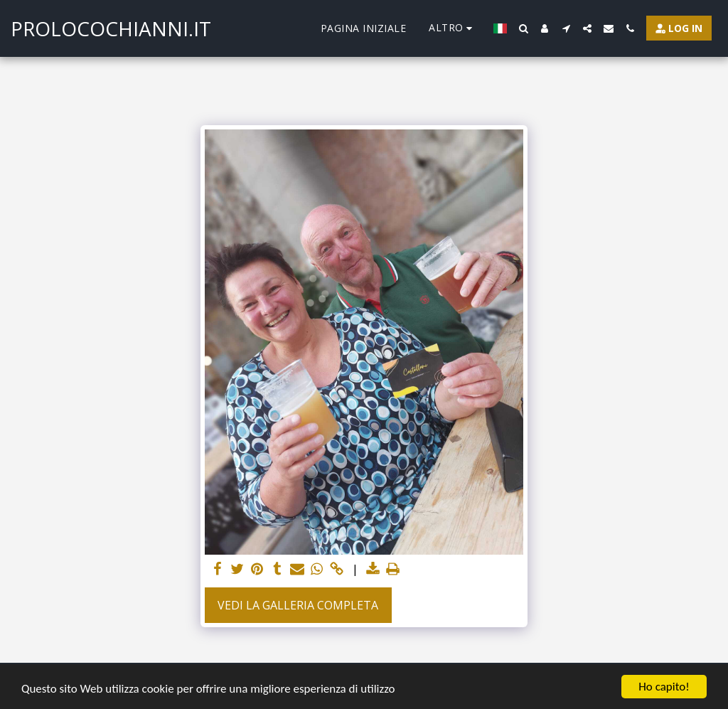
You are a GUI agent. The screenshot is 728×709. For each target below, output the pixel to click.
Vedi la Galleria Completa (298, 605)
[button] (523, 28)
